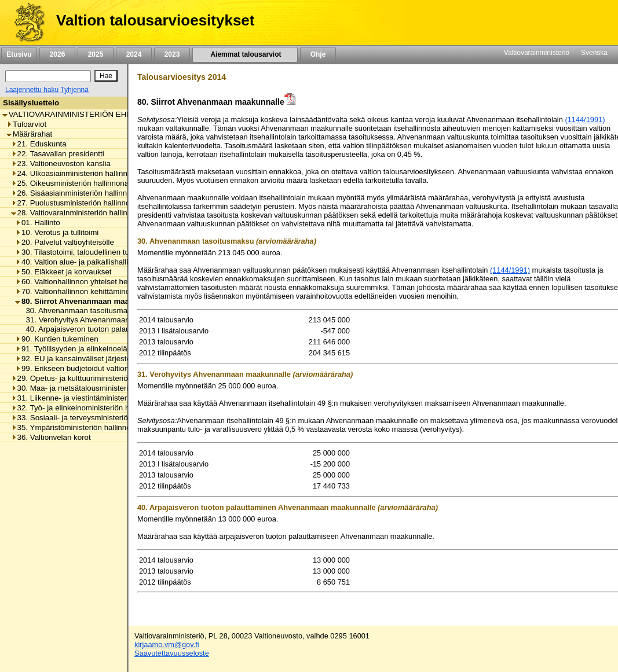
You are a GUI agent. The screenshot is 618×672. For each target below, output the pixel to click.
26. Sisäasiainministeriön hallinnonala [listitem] (78, 193)
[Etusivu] (25, 23)
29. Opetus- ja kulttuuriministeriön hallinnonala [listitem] (93, 378)
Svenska (594, 53)
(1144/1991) (585, 120)
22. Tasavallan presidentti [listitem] (58, 154)
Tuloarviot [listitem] (26, 124)
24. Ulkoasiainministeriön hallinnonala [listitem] (79, 173)
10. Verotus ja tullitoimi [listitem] (57, 232)
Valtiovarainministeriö (537, 53)
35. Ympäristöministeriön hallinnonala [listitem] (78, 427)
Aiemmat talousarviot (245, 54)
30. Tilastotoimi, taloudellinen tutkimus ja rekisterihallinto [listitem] (114, 252)
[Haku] (48, 76)
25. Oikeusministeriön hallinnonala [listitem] (73, 183)
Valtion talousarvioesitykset (155, 20)
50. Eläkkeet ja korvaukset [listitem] (63, 272)
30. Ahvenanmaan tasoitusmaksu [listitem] (79, 311)
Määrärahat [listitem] (29, 134)
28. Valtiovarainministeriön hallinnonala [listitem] (81, 213)
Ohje (318, 54)
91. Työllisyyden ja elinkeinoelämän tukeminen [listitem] (98, 349)
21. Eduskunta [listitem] (39, 144)
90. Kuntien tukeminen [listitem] (57, 339)
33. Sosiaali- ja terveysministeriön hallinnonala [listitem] (93, 418)
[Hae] (106, 76)
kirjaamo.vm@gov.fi (167, 645)
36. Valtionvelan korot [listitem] (51, 437)
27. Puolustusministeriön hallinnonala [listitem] (78, 203)
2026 (57, 54)
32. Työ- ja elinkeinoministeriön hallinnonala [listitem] (89, 408)
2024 (134, 54)
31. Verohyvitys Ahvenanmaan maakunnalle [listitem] (97, 320)
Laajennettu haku (32, 90)
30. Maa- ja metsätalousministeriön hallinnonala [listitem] (96, 388)
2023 (172, 54)
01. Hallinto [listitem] (38, 223)
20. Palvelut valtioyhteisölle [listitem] (65, 242)
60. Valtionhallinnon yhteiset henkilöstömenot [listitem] (95, 282)
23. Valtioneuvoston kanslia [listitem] (61, 164)
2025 (96, 54)
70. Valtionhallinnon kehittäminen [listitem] (75, 291)
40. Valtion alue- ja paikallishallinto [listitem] (77, 262)
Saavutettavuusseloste (172, 653)
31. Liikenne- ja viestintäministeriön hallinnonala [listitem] (96, 398)
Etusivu (19, 54)
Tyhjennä (74, 90)
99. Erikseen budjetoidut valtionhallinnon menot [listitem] (99, 368)
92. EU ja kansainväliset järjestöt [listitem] (74, 359)
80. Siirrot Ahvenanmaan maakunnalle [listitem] (88, 301)
